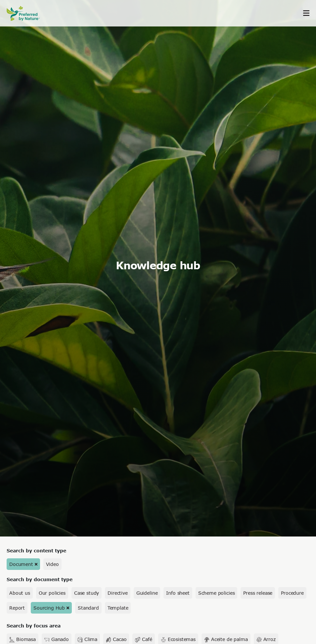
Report (17, 608)
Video (52, 564)
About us (20, 593)
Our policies (52, 593)
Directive (118, 593)
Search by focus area (34, 626)
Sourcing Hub (49, 608)
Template (118, 608)
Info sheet (178, 593)
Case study (87, 593)
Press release (258, 593)
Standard (88, 608)
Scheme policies (217, 593)
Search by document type (40, 579)
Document (21, 564)
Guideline (147, 593)
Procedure (292, 593)
